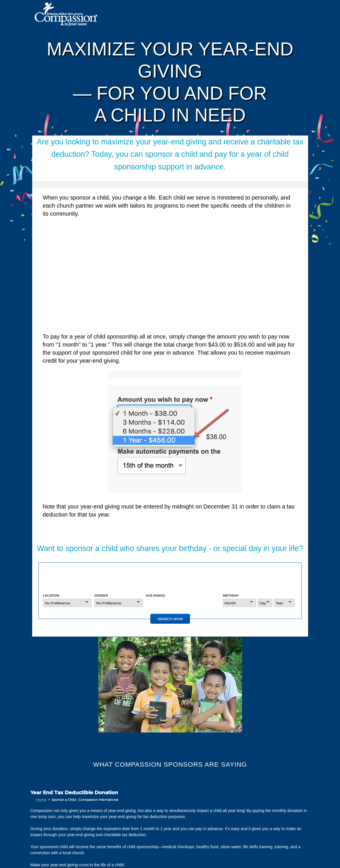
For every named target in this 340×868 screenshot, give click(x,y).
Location (51, 596)
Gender (101, 596)
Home (41, 800)
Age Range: (156, 596)
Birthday (231, 596)
